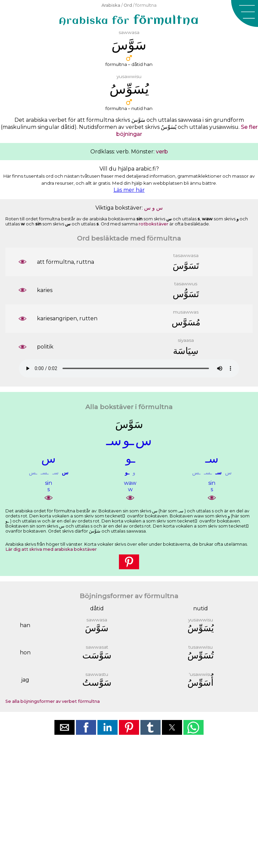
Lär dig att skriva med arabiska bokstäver (51, 549)
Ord (128, 5)
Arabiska (111, 5)
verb (162, 152)
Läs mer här (129, 190)
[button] (245, 13)
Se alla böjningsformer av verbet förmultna (53, 701)
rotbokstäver (154, 224)
